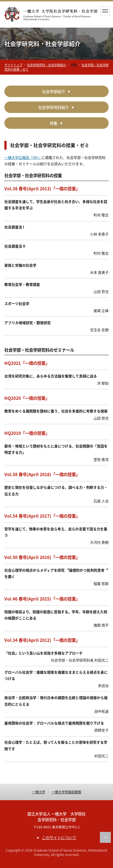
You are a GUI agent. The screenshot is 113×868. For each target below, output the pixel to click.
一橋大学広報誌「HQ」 (23, 157)
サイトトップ (13, 65)
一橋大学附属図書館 (66, 792)
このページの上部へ (105, 837)
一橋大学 (39, 792)
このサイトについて (59, 837)
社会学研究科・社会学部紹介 (47, 65)
